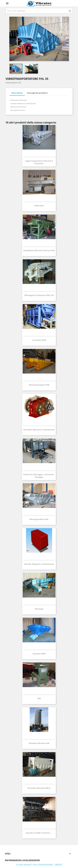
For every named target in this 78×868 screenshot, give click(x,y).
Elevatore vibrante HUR (39, 743)
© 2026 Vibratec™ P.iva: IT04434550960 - (35, 865)
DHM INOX (39, 206)
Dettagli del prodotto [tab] (37, 93)
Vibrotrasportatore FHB (39, 385)
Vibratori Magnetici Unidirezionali (39, 564)
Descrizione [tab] (17, 93)
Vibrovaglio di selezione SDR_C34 (39, 295)
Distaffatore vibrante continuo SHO (39, 250)
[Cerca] (39, 11)
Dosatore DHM (39, 654)
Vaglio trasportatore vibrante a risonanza (39, 162)
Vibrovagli (39, 609)
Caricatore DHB (39, 340)
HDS (39, 698)
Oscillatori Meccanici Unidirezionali (39, 430)
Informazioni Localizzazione (22, 860)
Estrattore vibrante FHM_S (39, 788)
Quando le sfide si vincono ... (39, 833)
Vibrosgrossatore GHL (39, 519)
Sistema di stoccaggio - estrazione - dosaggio (39, 476)
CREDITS (58, 865)
